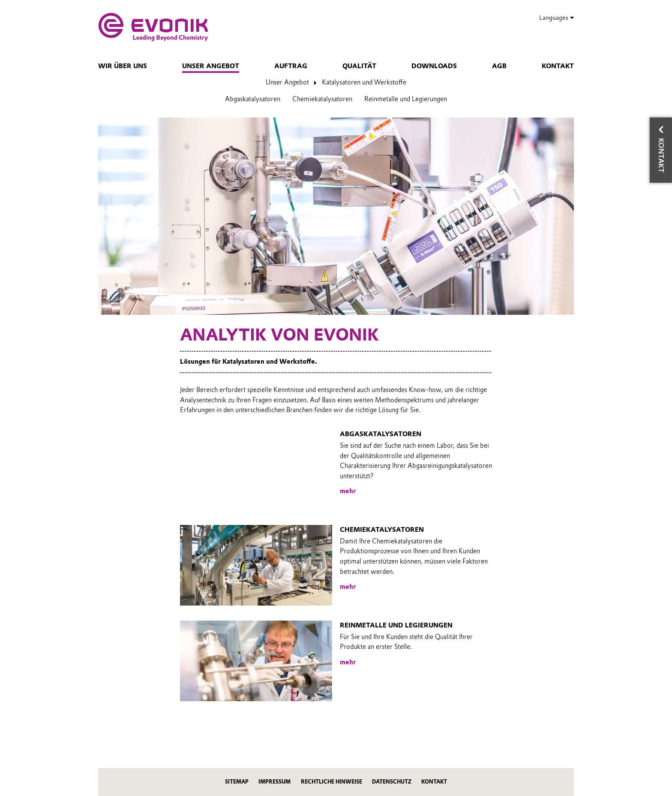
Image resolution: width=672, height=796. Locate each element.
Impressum (274, 782)
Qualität (359, 66)
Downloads (434, 66)
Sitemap (237, 782)
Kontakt (558, 66)
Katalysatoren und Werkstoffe (364, 82)
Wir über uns (123, 66)
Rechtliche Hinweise (331, 782)
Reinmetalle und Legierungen (406, 99)
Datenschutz (392, 782)
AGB (499, 66)
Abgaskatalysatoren (253, 99)
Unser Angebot (211, 66)
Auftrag (291, 66)
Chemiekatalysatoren (322, 99)
